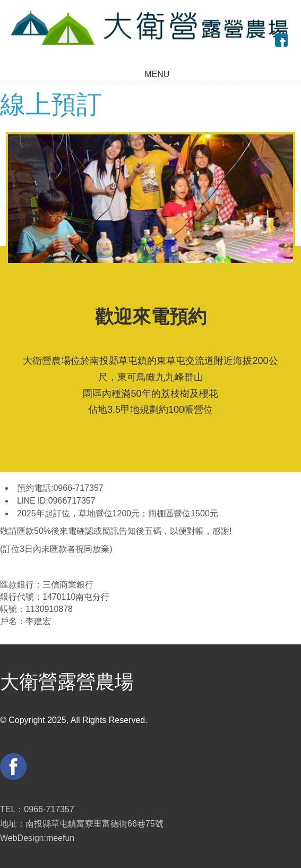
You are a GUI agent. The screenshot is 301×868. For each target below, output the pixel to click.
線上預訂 (51, 104)
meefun (60, 838)
